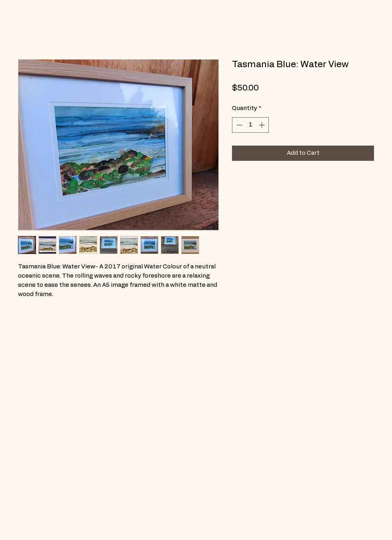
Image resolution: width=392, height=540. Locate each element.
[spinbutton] (251, 125)
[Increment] (263, 125)
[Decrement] (239, 125)
